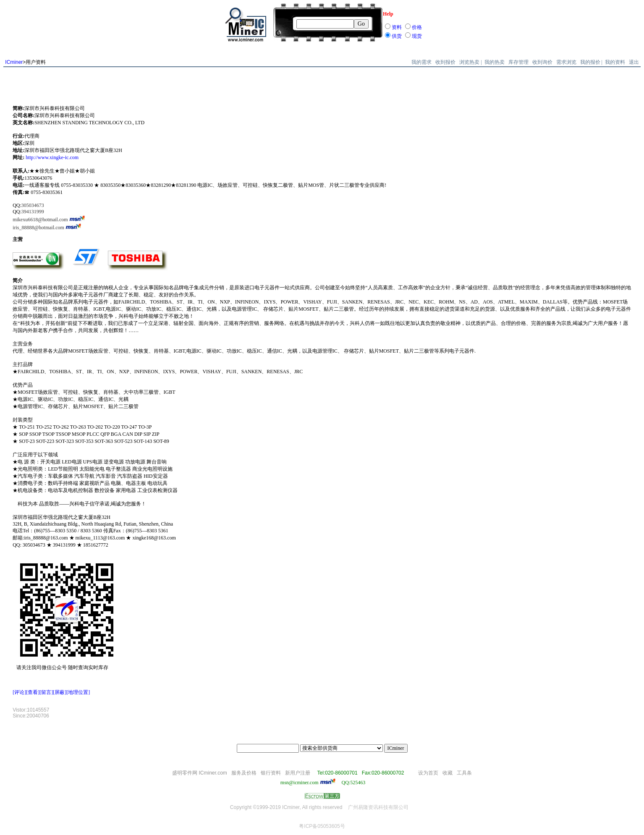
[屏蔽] (60, 692)
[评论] (19, 692)
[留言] (46, 692)
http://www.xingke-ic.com (52, 157)
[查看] (33, 692)
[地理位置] (78, 692)
